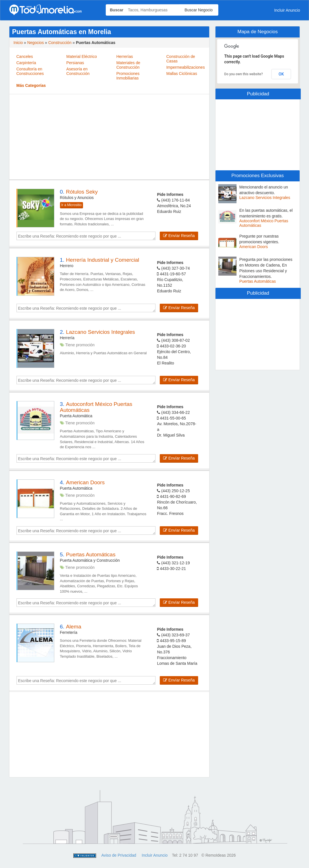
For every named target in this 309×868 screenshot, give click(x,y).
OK (281, 74)
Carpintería (26, 63)
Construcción (60, 43)
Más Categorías (31, 85)
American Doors (254, 247)
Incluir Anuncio (287, 10)
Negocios (36, 43)
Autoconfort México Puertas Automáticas (264, 223)
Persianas (75, 63)
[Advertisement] (109, 137)
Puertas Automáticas (258, 281)
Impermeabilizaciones (185, 67)
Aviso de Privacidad (119, 855)
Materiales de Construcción (128, 65)
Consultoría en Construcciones (30, 71)
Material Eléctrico (81, 56)
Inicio (18, 43)
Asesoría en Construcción (78, 71)
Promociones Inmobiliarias (128, 76)
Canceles (25, 56)
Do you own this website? (244, 74)
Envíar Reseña (179, 236)
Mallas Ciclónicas (182, 74)
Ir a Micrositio (71, 205)
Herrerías (125, 56)
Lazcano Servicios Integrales (265, 198)
